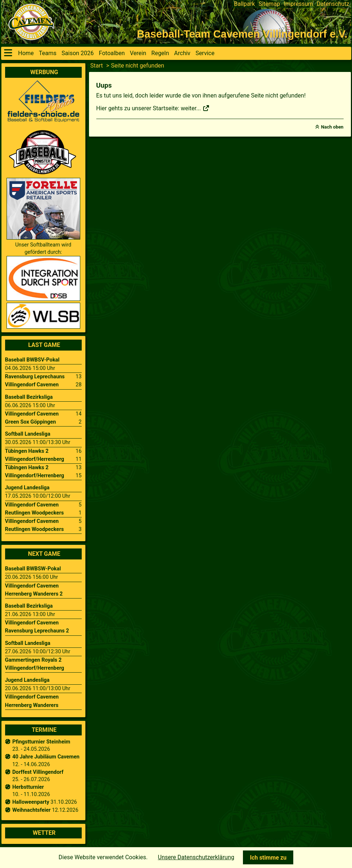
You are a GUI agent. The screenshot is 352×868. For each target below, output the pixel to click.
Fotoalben (112, 53)
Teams (48, 53)
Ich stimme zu (268, 858)
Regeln (160, 53)
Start (97, 66)
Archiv (182, 53)
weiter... (195, 108)
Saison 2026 (78, 53)
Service (205, 53)
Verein (138, 53)
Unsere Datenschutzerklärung (196, 857)
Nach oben (332, 127)
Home (26, 53)
